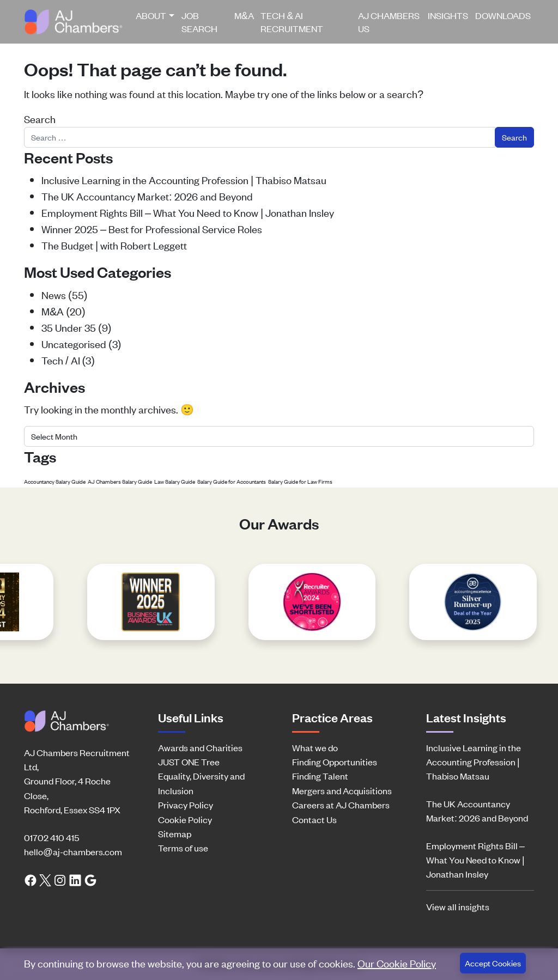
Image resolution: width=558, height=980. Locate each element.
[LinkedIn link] (75, 879)
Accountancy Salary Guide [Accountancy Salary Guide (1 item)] (55, 481)
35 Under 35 (69, 327)
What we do (315, 747)
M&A (244, 15)
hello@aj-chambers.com (73, 851)
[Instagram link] (60, 879)
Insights (448, 15)
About (151, 15)
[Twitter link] (45, 879)
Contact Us (314, 819)
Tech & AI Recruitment (292, 22)
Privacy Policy (186, 805)
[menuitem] (155, 22)
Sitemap (175, 833)
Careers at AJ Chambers (341, 805)
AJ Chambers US (389, 22)
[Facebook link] (31, 879)
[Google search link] (90, 879)
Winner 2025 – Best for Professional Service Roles (152, 229)
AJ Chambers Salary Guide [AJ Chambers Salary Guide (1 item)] (120, 481)
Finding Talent (320, 776)
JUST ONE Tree (189, 762)
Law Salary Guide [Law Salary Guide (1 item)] (175, 481)
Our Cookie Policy (397, 963)
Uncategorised (74, 343)
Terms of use (183, 848)
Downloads (503, 15)
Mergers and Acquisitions (342, 790)
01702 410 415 (51, 837)
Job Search (199, 22)
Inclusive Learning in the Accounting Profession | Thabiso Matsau (184, 179)
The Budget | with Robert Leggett (114, 245)
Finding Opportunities (335, 762)
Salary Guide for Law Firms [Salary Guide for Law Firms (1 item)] (300, 481)
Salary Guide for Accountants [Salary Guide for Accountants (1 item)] (232, 481)
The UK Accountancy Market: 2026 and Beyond (147, 196)
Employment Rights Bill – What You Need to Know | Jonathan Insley (188, 212)
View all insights (458, 906)
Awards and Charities (200, 747)
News (54, 294)
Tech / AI (61, 360)
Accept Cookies (493, 963)
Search (40, 118)
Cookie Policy (185, 819)
